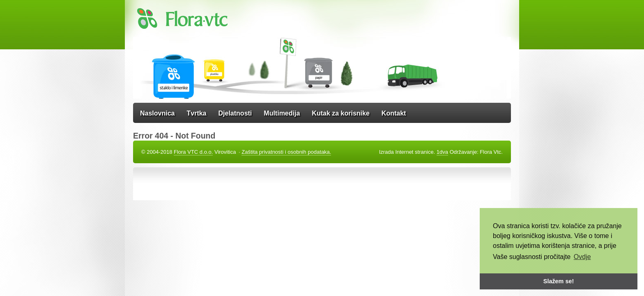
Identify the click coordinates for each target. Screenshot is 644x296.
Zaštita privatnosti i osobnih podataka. (286, 152)
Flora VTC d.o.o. (193, 152)
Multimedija (282, 113)
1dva (442, 152)
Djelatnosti (235, 113)
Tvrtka (196, 113)
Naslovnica (157, 113)
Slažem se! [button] (559, 281)
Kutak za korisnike (341, 113)
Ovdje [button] (582, 257)
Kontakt (394, 113)
